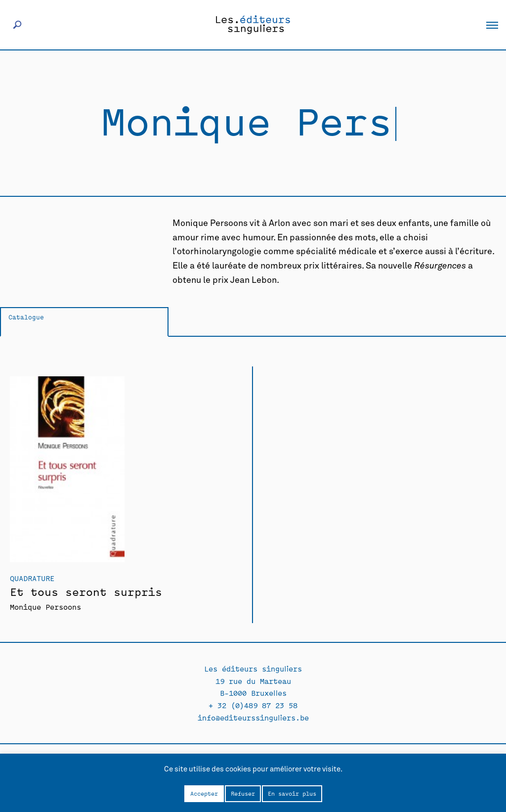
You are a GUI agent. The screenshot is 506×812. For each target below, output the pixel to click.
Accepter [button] (204, 793)
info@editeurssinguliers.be (253, 717)
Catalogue (26, 317)
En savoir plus (292, 793)
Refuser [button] (243, 793)
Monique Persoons (45, 607)
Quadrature (32, 578)
